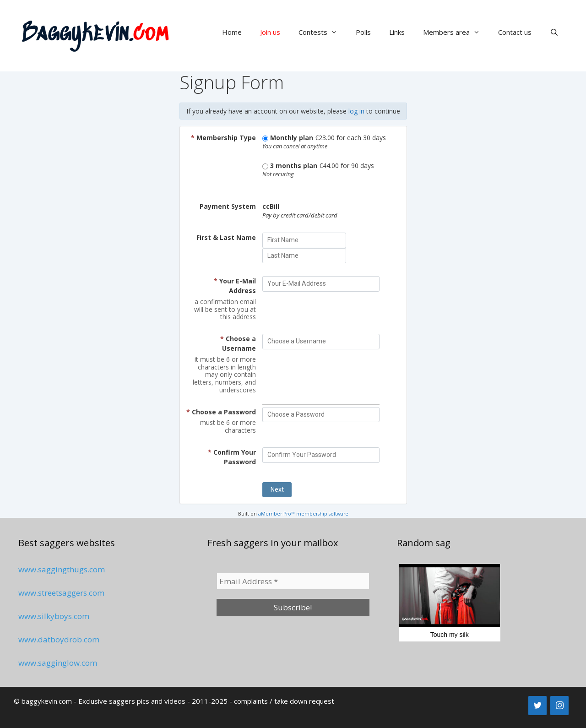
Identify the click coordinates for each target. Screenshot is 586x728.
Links (397, 32)
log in (356, 111)
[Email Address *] (293, 581)
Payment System (228, 206)
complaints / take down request (284, 701)
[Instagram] (559, 706)
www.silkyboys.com (54, 616)
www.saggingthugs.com (62, 569)
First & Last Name (226, 237)
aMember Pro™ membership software (303, 514)
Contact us (515, 32)
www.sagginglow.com (58, 663)
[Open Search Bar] (554, 32)
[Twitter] (537, 706)
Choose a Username (238, 343)
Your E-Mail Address (235, 286)
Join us (270, 32)
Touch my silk (450, 601)
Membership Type (223, 138)
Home (232, 32)
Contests (323, 32)
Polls (363, 32)
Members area (456, 32)
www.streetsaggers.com (61, 593)
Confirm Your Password (232, 457)
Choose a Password (221, 412)
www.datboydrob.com (59, 639)
